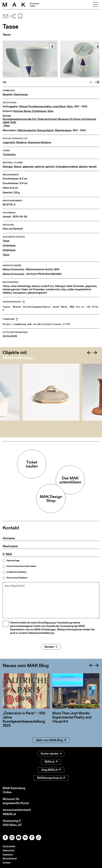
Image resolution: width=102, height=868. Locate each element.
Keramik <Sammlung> (15, 94)
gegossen (28, 167)
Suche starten (51, 754)
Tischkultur (9, 154)
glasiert (83, 167)
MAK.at (51, 762)
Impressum (8, 854)
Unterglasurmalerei (67, 167)
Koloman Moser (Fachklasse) (30, 111)
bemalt (93, 167)
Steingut (8, 167)
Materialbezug (18, 358)
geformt (40, 167)
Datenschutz (8, 850)
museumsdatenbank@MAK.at (17, 812)
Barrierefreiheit (10, 858)
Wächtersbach (63, 130)
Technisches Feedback (17, 578)
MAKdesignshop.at (51, 778)
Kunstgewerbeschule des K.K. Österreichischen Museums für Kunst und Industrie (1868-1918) (49, 121)
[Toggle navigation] (95, 5)
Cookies (7, 862)
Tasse (6, 241)
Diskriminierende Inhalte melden (22, 566)
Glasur (18, 167)
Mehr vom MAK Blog (51, 740)
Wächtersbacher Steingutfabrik (35, 130)
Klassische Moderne (39, 142)
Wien (70, 106)
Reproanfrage (13, 561)
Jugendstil (9, 142)
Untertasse (9, 245)
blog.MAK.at (51, 770)
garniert (50, 167)
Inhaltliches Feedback (17, 572)
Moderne (21, 142)
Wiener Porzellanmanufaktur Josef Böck (42, 106)
